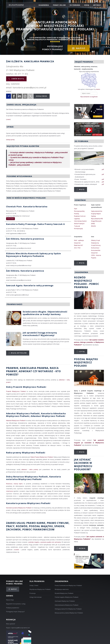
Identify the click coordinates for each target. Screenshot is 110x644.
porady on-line (59, 5)
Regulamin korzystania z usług (16, 604)
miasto (98, 89)
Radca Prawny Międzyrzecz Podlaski (42, 457)
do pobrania (75, 5)
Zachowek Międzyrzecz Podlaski (65, 601)
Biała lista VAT (79, 245)
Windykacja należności (62, 589)
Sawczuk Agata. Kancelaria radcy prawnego (30, 285)
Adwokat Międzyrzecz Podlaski (16, 421)
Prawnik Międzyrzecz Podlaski (16, 391)
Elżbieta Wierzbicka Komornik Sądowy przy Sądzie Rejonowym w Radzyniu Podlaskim (33, 255)
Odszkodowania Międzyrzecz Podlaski (67, 605)
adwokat (24, 469)
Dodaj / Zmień (34, 585)
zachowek (13, 529)
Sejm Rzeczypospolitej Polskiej (79, 211)
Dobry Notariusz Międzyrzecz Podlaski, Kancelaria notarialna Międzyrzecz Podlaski (34, 478)
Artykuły (97, 5)
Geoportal (77, 243)
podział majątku (41, 526)
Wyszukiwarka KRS (97, 219)
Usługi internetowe (36, 597)
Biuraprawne (16, 5)
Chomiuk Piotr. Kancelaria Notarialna (27, 206)
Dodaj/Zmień (42, 96)
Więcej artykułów (19, 353)
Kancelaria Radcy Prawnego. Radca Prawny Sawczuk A (35, 224)
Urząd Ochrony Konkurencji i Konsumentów (96, 248)
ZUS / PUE (77, 248)
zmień (8, 119)
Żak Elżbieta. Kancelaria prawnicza (25, 239)
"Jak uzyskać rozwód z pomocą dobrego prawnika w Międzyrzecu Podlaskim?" (89, 342)
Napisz (81, 48)
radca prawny (34, 469)
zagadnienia (44, 5)
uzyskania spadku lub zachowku (50, 542)
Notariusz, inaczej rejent (14, 484)
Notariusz (46, 371)
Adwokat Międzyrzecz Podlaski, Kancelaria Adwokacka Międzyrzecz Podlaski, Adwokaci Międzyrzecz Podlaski (36, 415)
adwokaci (62, 380)
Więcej (82, 189)
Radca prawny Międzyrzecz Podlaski (26, 453)
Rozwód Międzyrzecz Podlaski (64, 593)
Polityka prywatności (13, 608)
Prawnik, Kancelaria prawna (27, 368)
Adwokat (25, 371)
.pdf (103, 169)
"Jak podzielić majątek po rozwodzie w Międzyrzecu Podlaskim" (89, 443)
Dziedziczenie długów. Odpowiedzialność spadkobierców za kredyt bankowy (45, 313)
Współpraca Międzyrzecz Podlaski (40, 589)
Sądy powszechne (97, 211)
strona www (10, 219)
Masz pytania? (11, 624)
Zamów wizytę (17, 79)
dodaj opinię (10, 140)
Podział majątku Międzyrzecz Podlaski (67, 597)
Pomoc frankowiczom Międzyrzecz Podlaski (68, 585)
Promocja (32, 593)
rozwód (22, 526)
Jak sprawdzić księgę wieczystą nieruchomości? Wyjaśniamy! (40, 334)
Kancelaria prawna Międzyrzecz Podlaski (28, 503)
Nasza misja (10, 600)
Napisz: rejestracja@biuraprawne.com (18, 628)
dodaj (87, 5)
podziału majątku (34, 542)
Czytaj (82, 352)
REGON (93, 226)
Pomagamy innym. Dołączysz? (15, 612)
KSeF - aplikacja (79, 240)
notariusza (9, 491)
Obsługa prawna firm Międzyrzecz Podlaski (68, 609)
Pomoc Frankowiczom (38, 529)
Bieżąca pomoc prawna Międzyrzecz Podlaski (69, 613)
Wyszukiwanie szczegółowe (89, 97)
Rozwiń (82, 548)
